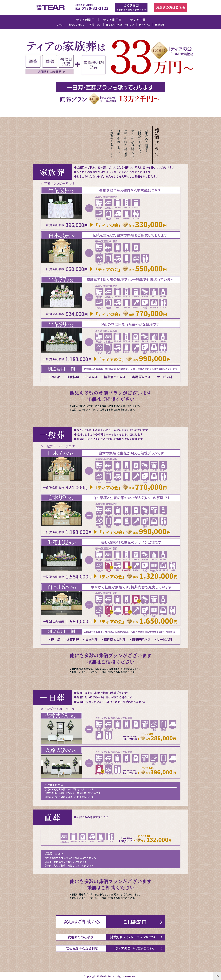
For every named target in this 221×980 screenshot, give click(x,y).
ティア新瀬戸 (85, 20)
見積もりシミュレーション (120, 24)
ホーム (60, 24)
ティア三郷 (138, 20)
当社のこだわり (77, 24)
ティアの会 (145, 24)
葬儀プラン (95, 24)
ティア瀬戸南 (112, 20)
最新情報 (160, 24)
